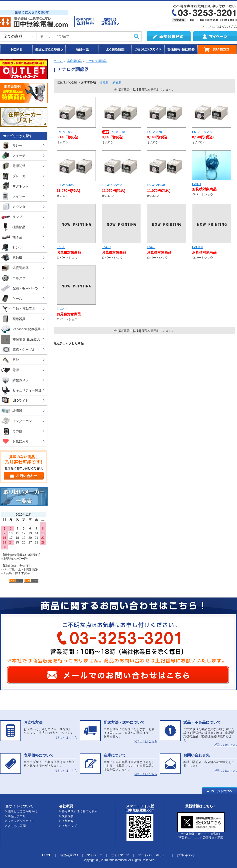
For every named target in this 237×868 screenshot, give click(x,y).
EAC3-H (198, 247)
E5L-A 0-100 (114, 132)
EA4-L (151, 247)
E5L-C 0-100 (65, 185)
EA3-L (61, 247)
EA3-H (196, 184)
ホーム (58, 61)
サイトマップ (120, 855)
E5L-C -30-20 (156, 185)
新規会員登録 (69, 855)
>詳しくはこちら (66, 738)
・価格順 (103, 82)
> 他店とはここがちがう (21, 811)
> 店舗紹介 (66, 821)
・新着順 (116, 82)
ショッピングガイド (148, 49)
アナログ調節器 (96, 61)
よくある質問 (115, 49)
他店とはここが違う (49, 49)
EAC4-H (62, 309)
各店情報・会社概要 (181, 49)
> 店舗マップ (68, 826)
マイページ (95, 855)
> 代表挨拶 (66, 816)
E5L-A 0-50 (157, 132)
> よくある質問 (15, 826)
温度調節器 (74, 61)
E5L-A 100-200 (202, 132)
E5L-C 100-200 (112, 185)
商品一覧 (82, 49)
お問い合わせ (186, 855)
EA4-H (106, 247)
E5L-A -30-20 (65, 132)
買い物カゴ (217, 49)
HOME (16, 49)
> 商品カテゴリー (17, 816)
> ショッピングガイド (20, 821)
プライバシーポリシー (153, 855)
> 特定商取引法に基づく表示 (78, 811)
